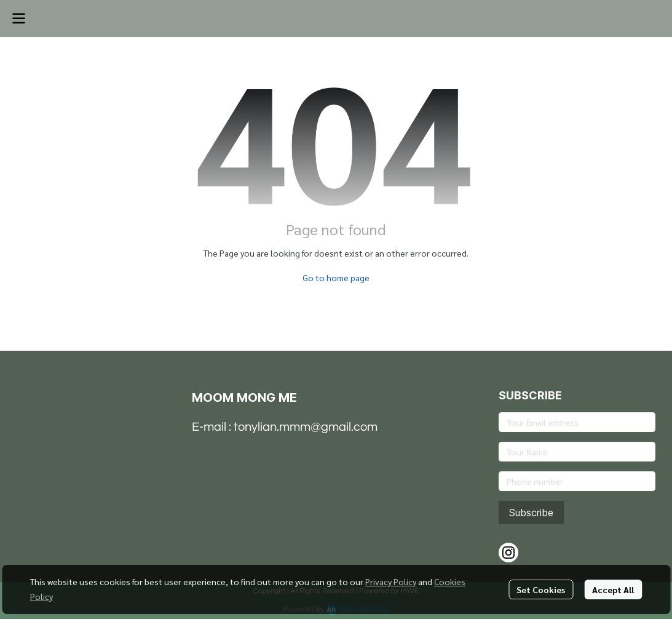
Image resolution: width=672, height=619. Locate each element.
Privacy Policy (391, 581)
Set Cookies (541, 589)
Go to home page (336, 278)
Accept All (613, 589)
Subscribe (531, 513)
